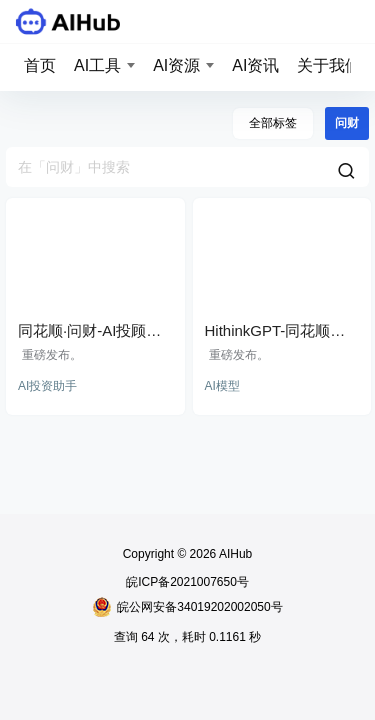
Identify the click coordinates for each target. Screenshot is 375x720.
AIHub (234, 554)
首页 (40, 65)
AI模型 (222, 386)
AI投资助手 (47, 386)
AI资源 (176, 65)
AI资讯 (255, 65)
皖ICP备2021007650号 (187, 582)
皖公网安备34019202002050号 (187, 607)
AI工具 (97, 65)
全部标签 (273, 123)
